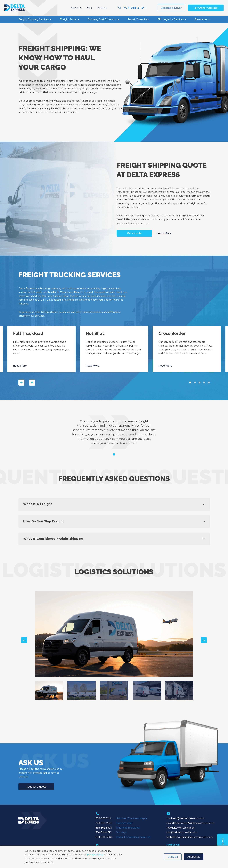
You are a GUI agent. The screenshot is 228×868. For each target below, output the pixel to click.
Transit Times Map (138, 19)
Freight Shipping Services (34, 19)
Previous (22, 382)
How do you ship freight (44, 521)
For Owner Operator (206, 8)
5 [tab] (209, 382)
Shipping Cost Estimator (102, 19)
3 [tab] (199, 382)
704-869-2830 (104, 823)
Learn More (164, 233)
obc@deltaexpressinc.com (182, 833)
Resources (201, 19)
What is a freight (38, 504)
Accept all (194, 857)
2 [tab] (195, 382)
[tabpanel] (114, 349)
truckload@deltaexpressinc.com (185, 819)
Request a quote (36, 787)
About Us (76, 8)
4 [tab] (204, 382)
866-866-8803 (104, 828)
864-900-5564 (104, 837)
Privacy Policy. (95, 855)
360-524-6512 (103, 833)
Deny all (173, 857)
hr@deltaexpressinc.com (181, 828)
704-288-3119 (131, 8)
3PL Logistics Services (171, 19)
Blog (89, 8)
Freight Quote (68, 19)
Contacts (102, 8)
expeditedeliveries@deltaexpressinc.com (190, 823)
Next (32, 382)
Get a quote (134, 233)
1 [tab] (190, 382)
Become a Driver (171, 8)
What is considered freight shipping (53, 539)
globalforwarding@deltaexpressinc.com (190, 837)
